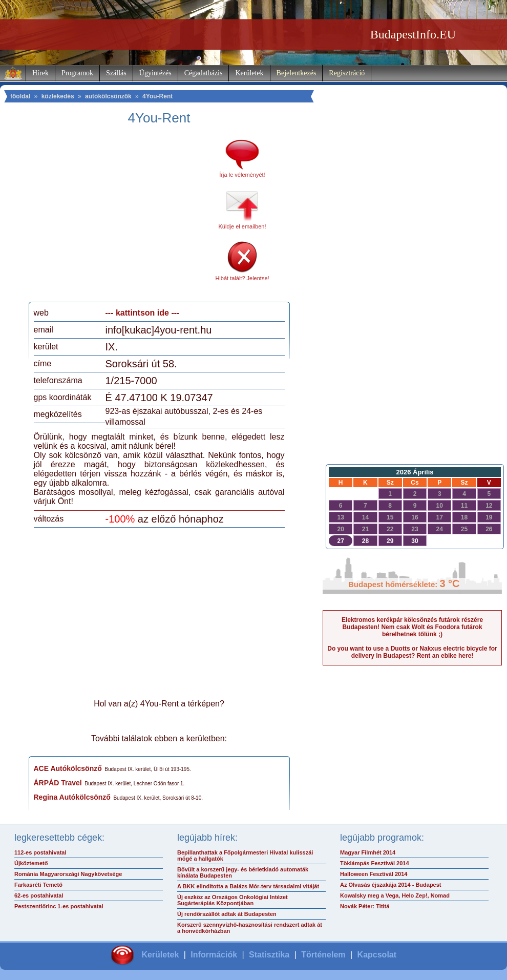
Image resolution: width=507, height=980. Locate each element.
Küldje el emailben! (242, 226)
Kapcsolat (377, 955)
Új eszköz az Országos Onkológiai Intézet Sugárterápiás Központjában (233, 900)
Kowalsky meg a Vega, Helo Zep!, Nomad (395, 895)
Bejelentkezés (297, 73)
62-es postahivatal (39, 895)
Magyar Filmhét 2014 (368, 852)
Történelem (323, 955)
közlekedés (58, 96)
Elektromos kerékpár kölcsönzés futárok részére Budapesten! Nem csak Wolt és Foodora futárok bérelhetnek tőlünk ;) (412, 627)
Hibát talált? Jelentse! (242, 278)
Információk (214, 955)
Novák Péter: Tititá (365, 906)
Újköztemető (31, 863)
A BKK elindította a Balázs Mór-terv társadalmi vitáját (248, 886)
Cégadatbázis (204, 73)
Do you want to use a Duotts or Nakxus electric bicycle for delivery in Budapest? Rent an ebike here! (412, 652)
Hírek (40, 73)
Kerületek (249, 73)
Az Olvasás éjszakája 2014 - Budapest (391, 885)
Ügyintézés (155, 73)
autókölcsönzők (108, 96)
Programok (77, 73)
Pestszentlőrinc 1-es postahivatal (59, 906)
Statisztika (269, 955)
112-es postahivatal (40, 852)
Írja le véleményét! (242, 175)
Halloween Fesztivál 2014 (374, 874)
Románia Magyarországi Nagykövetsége (68, 874)
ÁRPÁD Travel (58, 783)
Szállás (116, 73)
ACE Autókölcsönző (68, 768)
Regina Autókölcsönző (72, 797)
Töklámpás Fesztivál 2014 (375, 863)
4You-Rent (157, 96)
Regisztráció (347, 73)
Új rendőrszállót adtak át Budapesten (227, 914)
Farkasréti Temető (38, 885)
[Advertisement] (119, 217)
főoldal (20, 96)
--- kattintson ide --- (143, 313)
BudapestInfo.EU (413, 34)
